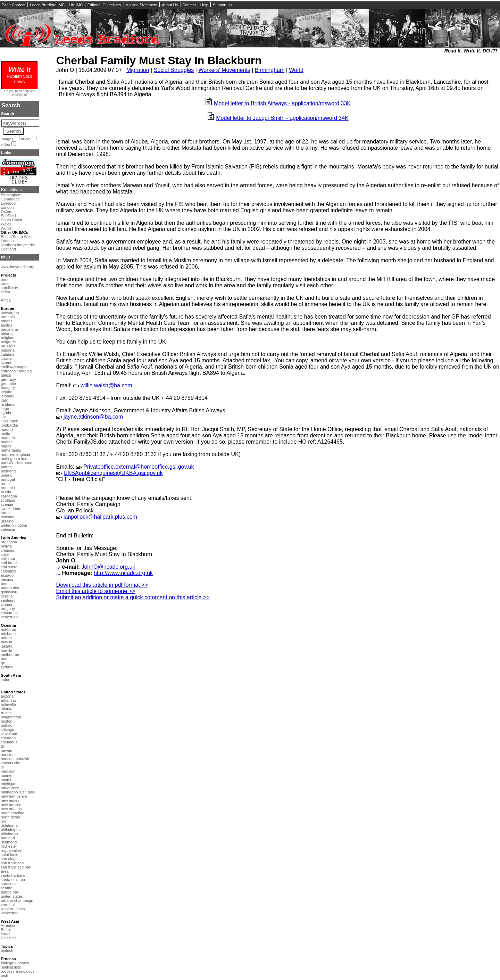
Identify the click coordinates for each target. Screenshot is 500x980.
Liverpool (9, 203)
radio (5, 283)
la (2, 767)
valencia (8, 529)
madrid (7, 429)
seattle (6, 888)
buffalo (6, 725)
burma (6, 638)
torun (5, 513)
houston (8, 755)
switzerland (10, 509)
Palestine (9, 938)
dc (3, 746)
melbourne (10, 654)
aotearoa (8, 629)
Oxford (7, 212)
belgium (7, 338)
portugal (8, 479)
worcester (9, 913)
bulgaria (8, 350)
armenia (8, 317)
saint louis (9, 855)
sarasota (8, 884)
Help (204, 5)
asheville (8, 705)
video (5, 145)
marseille (9, 438)
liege (5, 409)
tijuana (6, 604)
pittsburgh (9, 834)
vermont (8, 905)
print (5, 279)
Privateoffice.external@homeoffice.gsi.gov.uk (139, 467)
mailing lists (11, 967)
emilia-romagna (14, 367)
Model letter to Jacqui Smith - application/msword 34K (282, 118)
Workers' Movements (224, 70)
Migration (138, 70)
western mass (13, 909)
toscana (7, 517)
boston (7, 721)
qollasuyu (9, 592)
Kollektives (11, 190)
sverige (7, 504)
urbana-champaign (17, 900)
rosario (7, 596)
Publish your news (19, 76)
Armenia (8, 925)
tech (4, 975)
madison (8, 771)
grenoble (8, 384)
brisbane (8, 634)
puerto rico (10, 588)
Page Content (14, 5)
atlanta (7, 709)
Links (6, 153)
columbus (9, 742)
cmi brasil (9, 563)
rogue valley (11, 850)
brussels (8, 346)
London (7, 207)
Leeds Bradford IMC (47, 5)
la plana (7, 404)
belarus (7, 333)
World (296, 70)
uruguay (8, 609)
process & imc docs (18, 971)
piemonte (9, 471)
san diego (9, 859)
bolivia (6, 546)
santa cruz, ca (13, 880)
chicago (7, 730)
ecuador (8, 575)
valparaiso (10, 613)
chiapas (7, 550)
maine (6, 775)
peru (5, 584)
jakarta (7, 646)
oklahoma (9, 825)
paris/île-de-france (16, 463)
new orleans (11, 809)
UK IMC (76, 5)
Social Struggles (174, 70)
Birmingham (270, 70)
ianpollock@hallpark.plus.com (100, 517)
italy (4, 400)
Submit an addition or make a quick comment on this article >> (133, 597)
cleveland (9, 734)
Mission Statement (141, 5)
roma (5, 484)
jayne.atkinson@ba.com (93, 417)
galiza (6, 375)
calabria (7, 354)
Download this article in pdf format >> (102, 585)
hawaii (6, 750)
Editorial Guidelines (104, 5)
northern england (15, 454)
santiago (8, 600)
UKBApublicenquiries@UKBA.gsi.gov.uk (113, 473)
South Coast (11, 220)
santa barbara (13, 875)
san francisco (12, 863)
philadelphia (11, 830)
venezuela (10, 617)
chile (5, 554)
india (5, 680)
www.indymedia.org (18, 267)
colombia (9, 571)
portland (8, 838)
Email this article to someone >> (96, 591)
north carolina (12, 813)
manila (6, 650)
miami (6, 780)
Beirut (6, 930)
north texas (10, 817)
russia (6, 492)
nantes (7, 442)
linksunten (9, 421)
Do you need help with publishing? (20, 93)
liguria (6, 413)
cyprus (6, 363)
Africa (6, 300)
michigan (9, 784)
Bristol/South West (17, 237)
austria (7, 325)
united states (12, 896)
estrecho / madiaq (16, 371)
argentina (9, 542)
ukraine (7, 521)
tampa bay (10, 892)
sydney (7, 667)
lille (3, 417)
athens (7, 321)
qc (3, 663)
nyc (4, 821)
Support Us (223, 5)
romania (8, 488)
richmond (9, 842)
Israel (5, 934)
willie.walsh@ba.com (106, 385)
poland (7, 475)
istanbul (7, 396)
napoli (6, 446)
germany (8, 379)
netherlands (11, 450)
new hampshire (14, 796)
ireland (7, 392)
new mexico (11, 805)
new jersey (10, 800)
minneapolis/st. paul (18, 792)
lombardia (9, 425)
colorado (8, 738)
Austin (6, 713)
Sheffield (8, 216)
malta (5, 434)
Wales (6, 224)
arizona (7, 696)
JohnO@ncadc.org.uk (108, 567)
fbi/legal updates (15, 963)
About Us (170, 5)
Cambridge (10, 199)
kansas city (10, 763)
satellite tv (9, 288)
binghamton (11, 717)
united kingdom (14, 525)
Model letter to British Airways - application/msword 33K (282, 103)
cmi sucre (9, 567)
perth (5, 659)
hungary (8, 388)
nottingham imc (14, 459)
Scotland (8, 249)
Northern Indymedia (18, 245)
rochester (9, 846)
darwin (6, 642)
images (7, 139)
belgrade (8, 342)
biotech (7, 950)
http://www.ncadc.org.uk (123, 573)
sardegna (9, 496)
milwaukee (10, 788)
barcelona (9, 329)
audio (26, 139)
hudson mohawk (15, 759)
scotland (8, 500)
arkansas (9, 700)
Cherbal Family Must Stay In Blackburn (159, 60)
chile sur (8, 559)
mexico (7, 579)
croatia (7, 359)
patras (6, 467)
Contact (189, 5)
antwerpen (10, 313)
